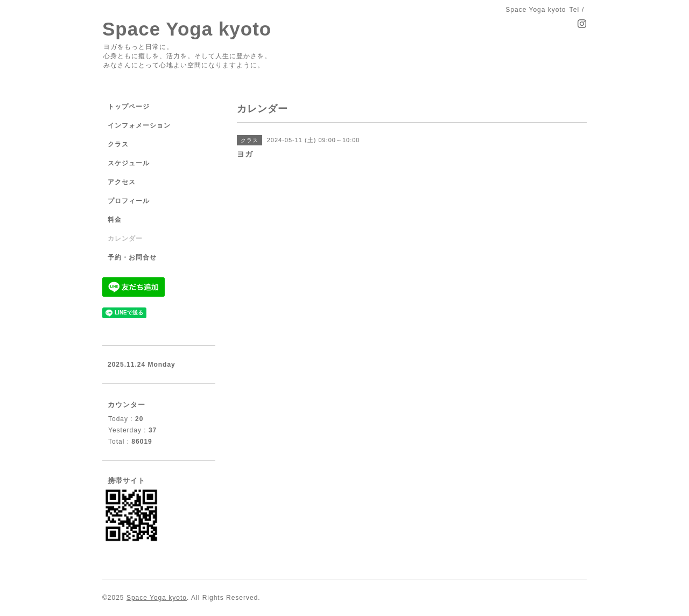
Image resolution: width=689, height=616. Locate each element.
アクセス (122, 182)
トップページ (129, 107)
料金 (115, 220)
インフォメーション (139, 125)
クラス (118, 144)
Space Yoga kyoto (187, 29)
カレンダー (125, 239)
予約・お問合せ (132, 257)
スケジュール (129, 163)
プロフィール (129, 201)
